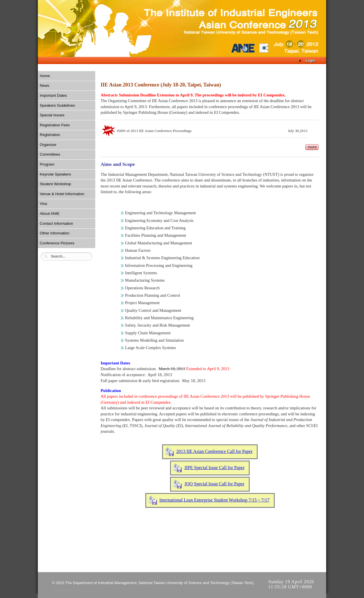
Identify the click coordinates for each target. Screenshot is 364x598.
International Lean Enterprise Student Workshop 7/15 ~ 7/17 (215, 500)
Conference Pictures (57, 243)
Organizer (48, 145)
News (45, 85)
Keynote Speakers (55, 174)
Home (45, 76)
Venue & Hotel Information (62, 194)
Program (47, 164)
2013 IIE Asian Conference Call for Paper (214, 451)
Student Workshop (55, 184)
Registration (50, 135)
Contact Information (56, 223)
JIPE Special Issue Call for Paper (214, 468)
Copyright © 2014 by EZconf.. (80, 590)
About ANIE (50, 214)
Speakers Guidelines (57, 105)
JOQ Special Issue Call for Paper (214, 484)
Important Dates (53, 95)
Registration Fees (55, 125)
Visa (44, 204)
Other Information (55, 233)
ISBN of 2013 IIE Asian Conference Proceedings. (155, 131)
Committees (50, 154)
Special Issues (52, 115)
